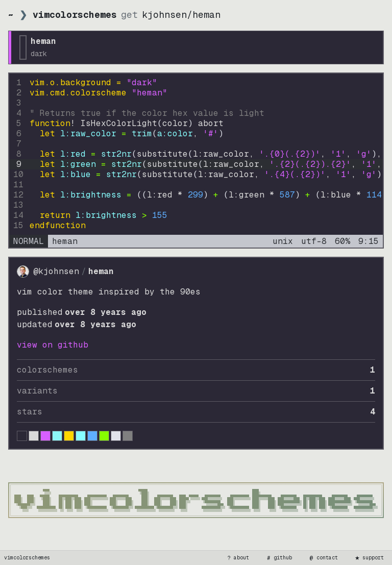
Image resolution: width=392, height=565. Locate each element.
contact (323, 558)
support (369, 558)
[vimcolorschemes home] (196, 500)
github (279, 558)
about (237, 558)
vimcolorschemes (27, 558)
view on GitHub (53, 345)
